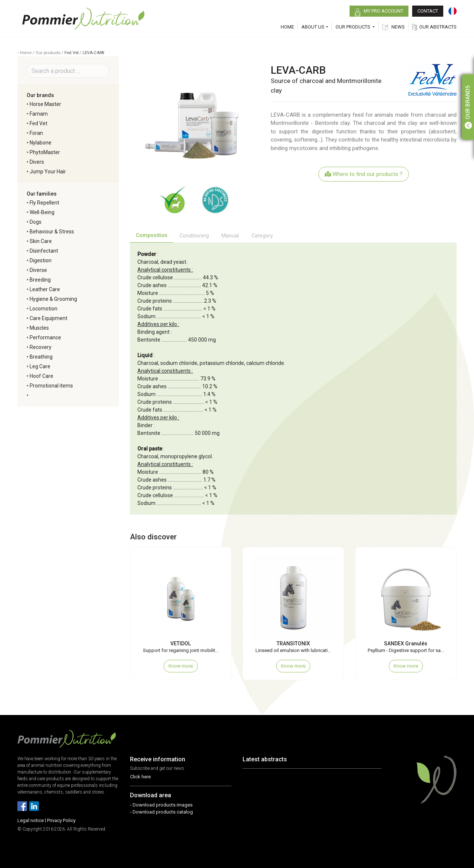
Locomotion (44, 309)
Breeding (40, 280)
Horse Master (45, 104)
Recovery (41, 347)
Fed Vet (71, 53)
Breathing (41, 357)
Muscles (39, 328)
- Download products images (161, 805)
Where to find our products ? (364, 174)
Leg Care (40, 366)
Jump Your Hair (48, 172)
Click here (140, 777)
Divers (37, 162)
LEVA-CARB (94, 53)
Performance (45, 337)
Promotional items (51, 386)
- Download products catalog (161, 812)
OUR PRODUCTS (353, 27)
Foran (36, 133)
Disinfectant (44, 251)
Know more (181, 666)
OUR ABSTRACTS (434, 27)
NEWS (393, 27)
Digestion (41, 260)
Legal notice (31, 820)
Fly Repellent (44, 203)
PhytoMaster (45, 152)
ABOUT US (313, 27)
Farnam (39, 114)
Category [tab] (262, 236)
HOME (287, 27)
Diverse (38, 270)
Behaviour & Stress (52, 232)
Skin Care (41, 241)
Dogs (36, 222)
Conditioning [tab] (194, 236)
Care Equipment (49, 318)
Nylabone (41, 143)
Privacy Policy (61, 820)
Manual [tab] (230, 236)
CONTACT (428, 11)
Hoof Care (41, 376)
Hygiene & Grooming (53, 299)
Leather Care (45, 289)
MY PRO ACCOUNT (379, 12)
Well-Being (42, 212)
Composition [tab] (152, 235)
